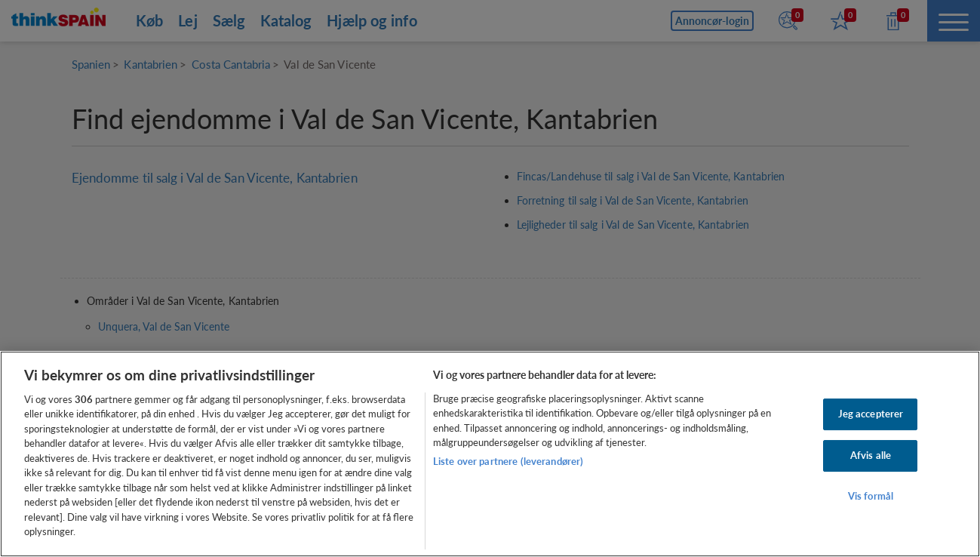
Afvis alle (871, 455)
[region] (490, 454)
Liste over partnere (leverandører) (508, 461)
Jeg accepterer (871, 414)
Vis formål (871, 496)
